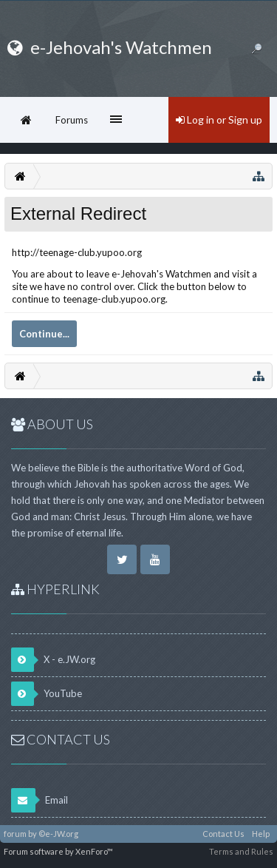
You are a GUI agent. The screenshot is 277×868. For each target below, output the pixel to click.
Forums (72, 120)
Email (40, 800)
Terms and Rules (241, 851)
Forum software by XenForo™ (58, 851)
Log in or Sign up (219, 120)
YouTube (47, 694)
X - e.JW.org (53, 660)
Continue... (44, 334)
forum (15, 834)
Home (26, 120)
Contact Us (223, 834)
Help (261, 834)
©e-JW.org (58, 834)
